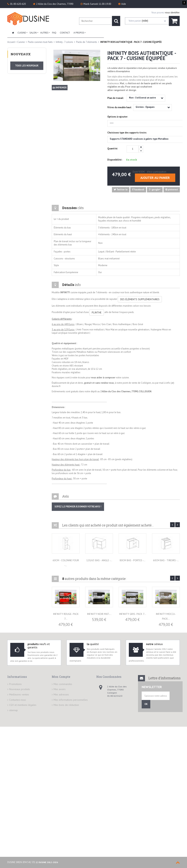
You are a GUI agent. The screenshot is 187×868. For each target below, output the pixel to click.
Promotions (15, 684)
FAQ (54, 33)
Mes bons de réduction (66, 705)
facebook (138, 190)
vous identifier (172, 13)
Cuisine (22, 33)
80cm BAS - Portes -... (132, 560)
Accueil (11, 42)
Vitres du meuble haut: (120, 107)
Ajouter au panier (155, 178)
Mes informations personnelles (71, 700)
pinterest (172, 190)
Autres (44, 33)
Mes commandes (63, 684)
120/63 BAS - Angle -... (99, 560)
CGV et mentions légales (23, 705)
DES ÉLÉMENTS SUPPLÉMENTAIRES (140, 299)
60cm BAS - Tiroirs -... (166, 560)
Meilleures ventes (19, 694)
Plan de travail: (116, 98)
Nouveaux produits (20, 689)
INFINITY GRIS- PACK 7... (133, 614)
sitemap (13, 710)
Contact (65, 33)
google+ (155, 190)
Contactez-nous (18, 700)
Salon (33, 33)
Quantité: (113, 149)
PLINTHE (97, 312)
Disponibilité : (115, 160)
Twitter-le (121, 190)
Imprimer (60, 88)
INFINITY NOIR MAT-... (99, 614)
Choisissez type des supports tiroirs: (127, 133)
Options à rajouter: (118, 117)
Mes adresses (61, 694)
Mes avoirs (60, 689)
